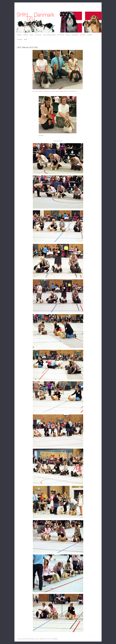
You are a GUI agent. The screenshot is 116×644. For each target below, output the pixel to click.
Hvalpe (32, 35)
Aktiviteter (60, 35)
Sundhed (90, 35)
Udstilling (38, 35)
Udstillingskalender (49, 35)
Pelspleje (20, 39)
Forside (19, 35)
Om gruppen (75, 35)
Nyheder (26, 35)
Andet (26, 39)
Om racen (83, 35)
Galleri (68, 35)
